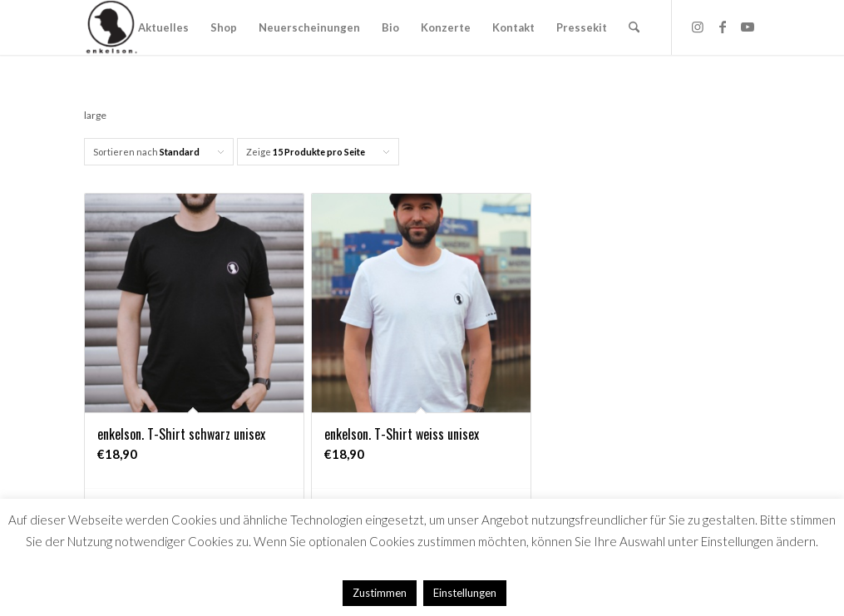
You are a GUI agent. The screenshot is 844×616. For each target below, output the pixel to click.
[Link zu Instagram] (698, 27)
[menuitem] (163, 27)
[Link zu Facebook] (723, 27)
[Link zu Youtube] (748, 27)
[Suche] (634, 27)
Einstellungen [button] (465, 593)
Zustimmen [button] (380, 593)
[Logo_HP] (111, 27)
